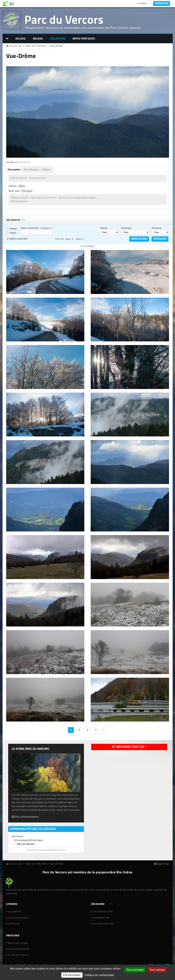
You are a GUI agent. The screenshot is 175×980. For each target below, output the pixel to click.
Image (13, 229)
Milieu (22, 186)
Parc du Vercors (64, 19)
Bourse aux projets (18, 943)
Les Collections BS (103, 911)
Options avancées (18, 239)
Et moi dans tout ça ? (129, 747)
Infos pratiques (84, 38)
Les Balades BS (101, 918)
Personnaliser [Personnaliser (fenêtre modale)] (72, 975)
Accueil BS (15, 46)
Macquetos (25, 162)
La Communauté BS (19, 949)
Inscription (142, 3)
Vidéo (13, 233)
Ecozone (157, 228)
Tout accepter (135, 970)
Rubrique (126, 228)
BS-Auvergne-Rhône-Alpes (29, 840)
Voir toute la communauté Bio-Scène (46, 850)
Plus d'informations (27, 817)
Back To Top (163, 864)
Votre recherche (30, 228)
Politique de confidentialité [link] (99, 975)
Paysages (27, 191)
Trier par (60, 239)
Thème (104, 228)
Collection (58, 38)
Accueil (21, 38)
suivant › (104, 730)
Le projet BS (15, 911)
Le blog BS (14, 924)
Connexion (161, 3)
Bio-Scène (18, 836)
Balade (38, 38)
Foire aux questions (18, 918)
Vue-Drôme (56, 46)
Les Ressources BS (103, 924)
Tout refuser (157, 970)
